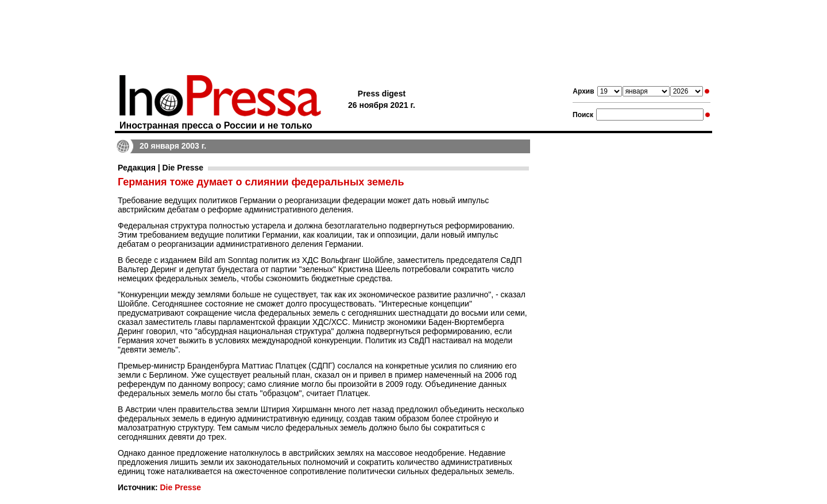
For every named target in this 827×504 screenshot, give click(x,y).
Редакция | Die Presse (161, 168)
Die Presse (180, 487)
